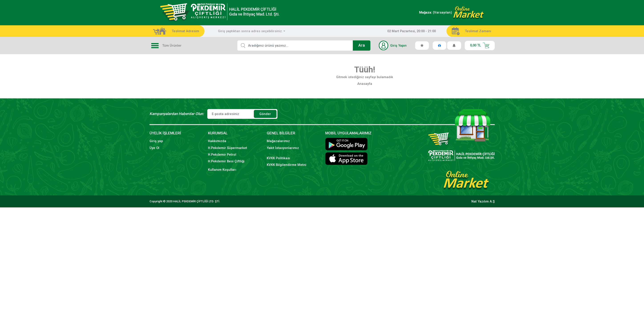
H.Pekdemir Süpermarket (228, 148)
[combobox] (252, 31)
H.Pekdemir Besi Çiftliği (226, 161)
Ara (362, 45)
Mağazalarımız (278, 141)
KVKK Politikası (278, 158)
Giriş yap (156, 141)
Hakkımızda (217, 141)
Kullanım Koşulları (222, 170)
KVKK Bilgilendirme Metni (287, 165)
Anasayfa (365, 84)
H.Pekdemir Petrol (222, 155)
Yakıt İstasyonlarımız (283, 148)
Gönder (265, 114)
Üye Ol (154, 148)
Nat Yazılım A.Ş (483, 201)
